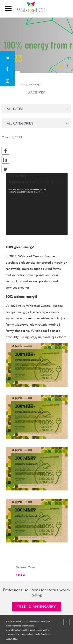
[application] (37, 204)
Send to (21, 575)
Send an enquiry (36, 606)
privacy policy (12, 638)
